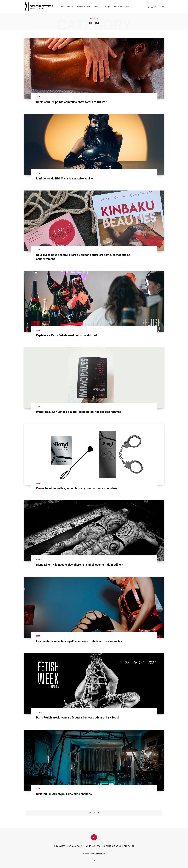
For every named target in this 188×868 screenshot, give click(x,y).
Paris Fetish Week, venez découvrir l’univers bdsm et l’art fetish (78, 718)
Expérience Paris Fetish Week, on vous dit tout (67, 335)
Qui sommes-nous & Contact (68, 846)
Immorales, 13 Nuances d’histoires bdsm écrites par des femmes (79, 412)
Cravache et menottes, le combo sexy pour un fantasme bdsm (76, 488)
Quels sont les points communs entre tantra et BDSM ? (72, 102)
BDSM (38, 97)
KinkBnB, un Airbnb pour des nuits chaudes (64, 794)
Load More (94, 813)
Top (94, 861)
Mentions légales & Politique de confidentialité (110, 846)
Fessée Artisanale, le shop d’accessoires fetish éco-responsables (79, 641)
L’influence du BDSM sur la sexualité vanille (64, 179)
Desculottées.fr (97, 854)
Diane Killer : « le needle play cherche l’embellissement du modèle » (79, 565)
